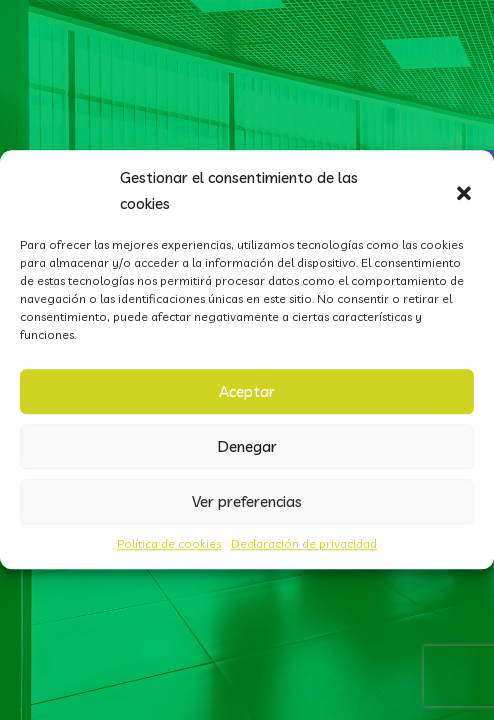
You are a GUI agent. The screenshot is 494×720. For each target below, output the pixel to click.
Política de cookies (169, 543)
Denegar (247, 446)
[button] (464, 191)
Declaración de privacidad (304, 543)
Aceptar (247, 391)
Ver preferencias (247, 501)
